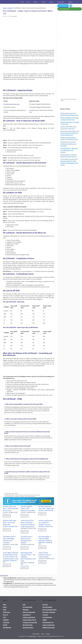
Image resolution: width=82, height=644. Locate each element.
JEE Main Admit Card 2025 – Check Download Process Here (11, 508)
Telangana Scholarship (30, 622)
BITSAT (5, 625)
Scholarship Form (48, 622)
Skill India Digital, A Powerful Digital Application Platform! (45, 539)
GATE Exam (7, 612)
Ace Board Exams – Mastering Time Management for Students (69, 150)
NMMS (45, 620)
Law (13, 493)
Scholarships (62, 2)
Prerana (45, 605)
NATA (5, 607)
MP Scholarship (28, 625)
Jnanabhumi (27, 615)
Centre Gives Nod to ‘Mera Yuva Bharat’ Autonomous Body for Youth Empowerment (70, 133)
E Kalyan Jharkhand (29, 617)
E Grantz (45, 615)
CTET (5, 617)
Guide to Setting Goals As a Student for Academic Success (46, 523)
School (45, 2)
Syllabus (53, 2)
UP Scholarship (28, 607)
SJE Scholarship (47, 607)
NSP (24, 605)
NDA (4, 605)
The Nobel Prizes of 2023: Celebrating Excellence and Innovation (68, 144)
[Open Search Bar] (77, 2)
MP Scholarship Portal (49, 610)
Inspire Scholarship (49, 625)
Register (72, 2)
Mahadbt (26, 610)
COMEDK (6, 620)
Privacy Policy (36, 634)
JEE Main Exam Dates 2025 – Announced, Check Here (10, 523)
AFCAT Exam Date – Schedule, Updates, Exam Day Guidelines (20, 496)
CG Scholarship (47, 617)
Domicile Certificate (49, 612)
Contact (48, 634)
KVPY (5, 610)
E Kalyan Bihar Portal (29, 620)
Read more (7, 516)
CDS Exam (6, 622)
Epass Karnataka (28, 628)
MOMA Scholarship (49, 628)
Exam (29, 2)
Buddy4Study (32, 636)
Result (16, 493)
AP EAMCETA (7, 628)
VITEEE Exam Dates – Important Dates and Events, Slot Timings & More (22, 495)
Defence (37, 2)
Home (22, 2)
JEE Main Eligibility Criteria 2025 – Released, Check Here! (28, 508)
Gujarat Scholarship (29, 612)
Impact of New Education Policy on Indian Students (45, 555)
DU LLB (10, 8)
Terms (43, 634)
